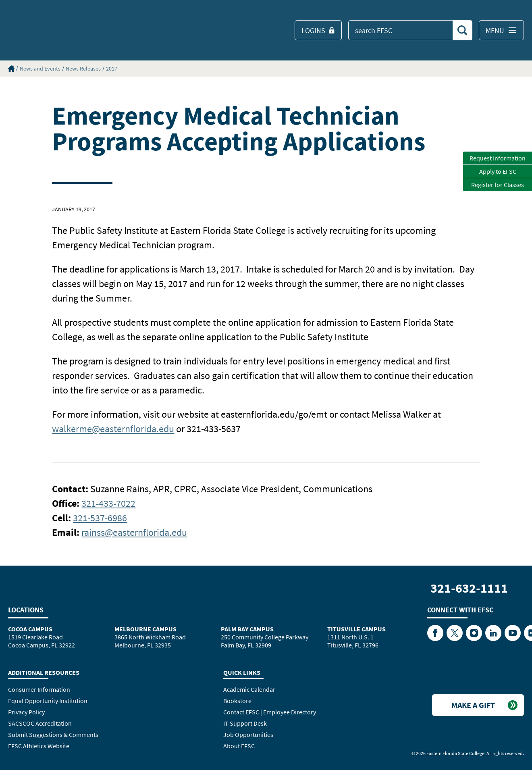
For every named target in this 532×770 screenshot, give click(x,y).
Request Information (498, 158)
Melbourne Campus (145, 629)
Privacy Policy (26, 712)
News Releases (83, 69)
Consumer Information (39, 689)
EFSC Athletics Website (39, 746)
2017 (112, 69)
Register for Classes (498, 185)
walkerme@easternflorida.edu (113, 429)
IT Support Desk (245, 723)
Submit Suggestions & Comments (53, 735)
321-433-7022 (108, 503)
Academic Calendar (249, 689)
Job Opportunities (248, 735)
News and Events (40, 69)
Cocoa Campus (30, 629)
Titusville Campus (356, 629)
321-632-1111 (469, 588)
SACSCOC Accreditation (40, 723)
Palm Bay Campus (247, 629)
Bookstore (237, 701)
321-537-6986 (100, 518)
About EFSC (239, 746)
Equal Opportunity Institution (48, 701)
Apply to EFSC (498, 171)
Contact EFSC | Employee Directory (270, 712)
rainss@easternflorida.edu (134, 532)
